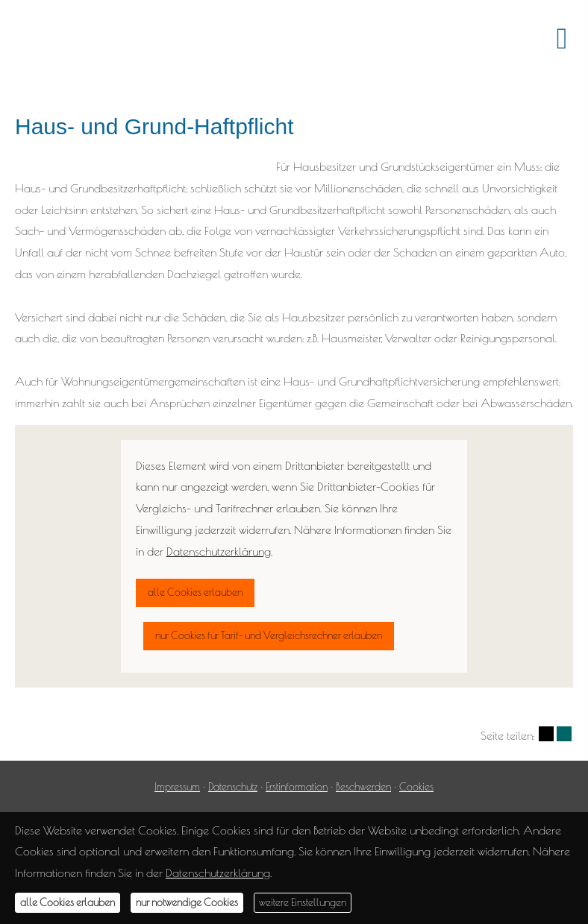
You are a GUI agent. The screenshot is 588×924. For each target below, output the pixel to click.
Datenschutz (233, 787)
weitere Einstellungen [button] (303, 902)
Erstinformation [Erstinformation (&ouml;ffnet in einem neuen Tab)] (297, 787)
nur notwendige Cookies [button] (187, 902)
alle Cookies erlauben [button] (68, 902)
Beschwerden (363, 787)
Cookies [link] (416, 787)
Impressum (177, 787)
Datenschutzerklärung (218, 873)
